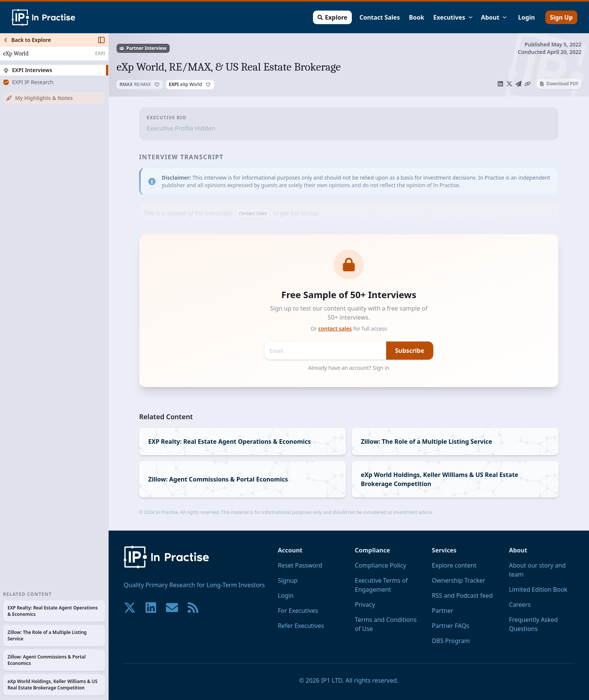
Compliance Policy (380, 565)
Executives (453, 17)
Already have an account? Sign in (349, 368)
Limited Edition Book (538, 589)
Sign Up (561, 17)
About (494, 17)
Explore (332, 17)
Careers (520, 605)
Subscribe (410, 351)
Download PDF (559, 84)
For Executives (298, 611)
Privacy (365, 605)
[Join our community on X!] (130, 608)
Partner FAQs (450, 626)
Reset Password (300, 565)
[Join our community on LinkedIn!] (151, 608)
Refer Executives (301, 626)
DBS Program (451, 641)
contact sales (335, 328)
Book (416, 17)
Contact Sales (379, 17)
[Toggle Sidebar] (108, 367)
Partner (443, 611)
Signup (288, 580)
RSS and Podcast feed (462, 595)
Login (526, 17)
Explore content (454, 565)
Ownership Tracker (459, 580)
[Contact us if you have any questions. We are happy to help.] (172, 608)
